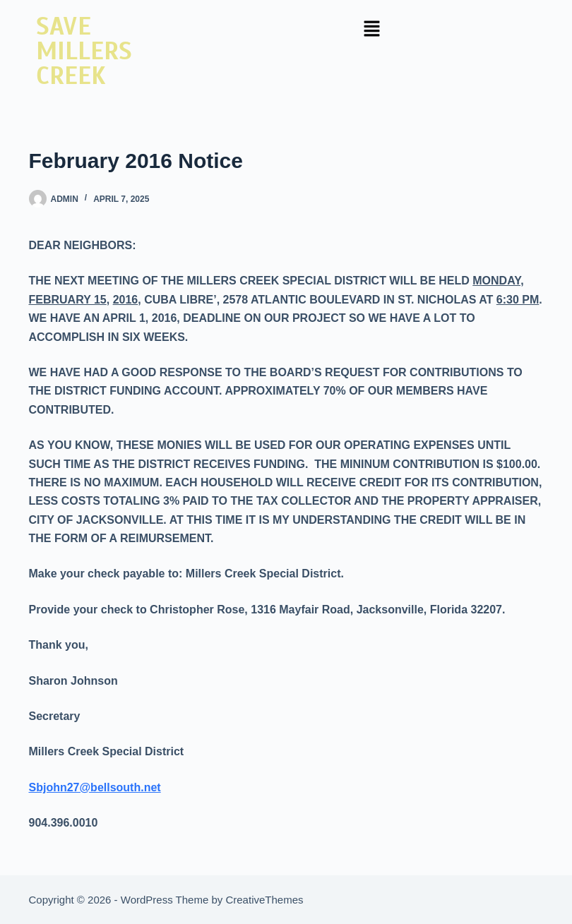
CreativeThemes (264, 900)
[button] (371, 30)
